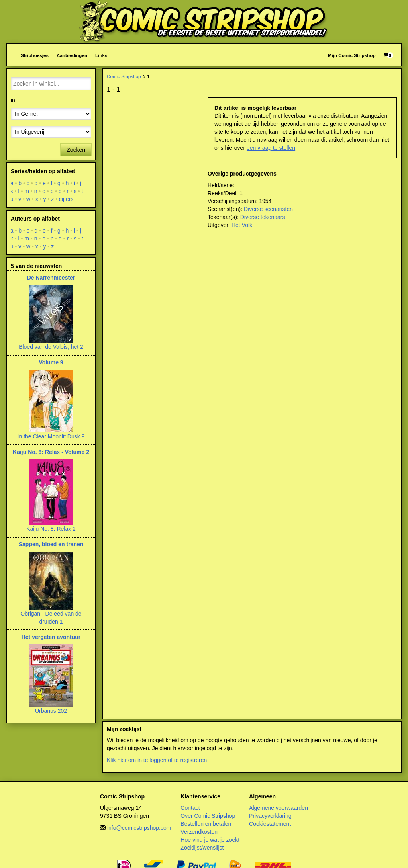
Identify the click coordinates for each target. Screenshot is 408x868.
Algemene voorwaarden (279, 808)
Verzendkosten (199, 832)
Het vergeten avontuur (51, 637)
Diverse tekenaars (263, 217)
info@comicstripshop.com (139, 828)
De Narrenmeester (51, 278)
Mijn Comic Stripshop (352, 55)
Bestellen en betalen (206, 824)
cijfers (66, 199)
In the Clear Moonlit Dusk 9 (51, 436)
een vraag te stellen (271, 148)
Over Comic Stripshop (208, 816)
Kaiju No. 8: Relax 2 (51, 529)
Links (101, 55)
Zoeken (76, 150)
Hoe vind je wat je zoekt (210, 840)
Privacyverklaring (270, 816)
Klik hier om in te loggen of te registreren (157, 760)
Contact (190, 808)
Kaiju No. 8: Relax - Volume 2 (51, 452)
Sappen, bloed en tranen (51, 544)
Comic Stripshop (124, 76)
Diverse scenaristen (268, 209)
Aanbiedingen (72, 55)
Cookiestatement (270, 824)
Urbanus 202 (51, 711)
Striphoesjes (35, 55)
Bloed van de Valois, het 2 (51, 347)
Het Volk (242, 225)
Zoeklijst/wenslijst (202, 848)
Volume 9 (51, 362)
